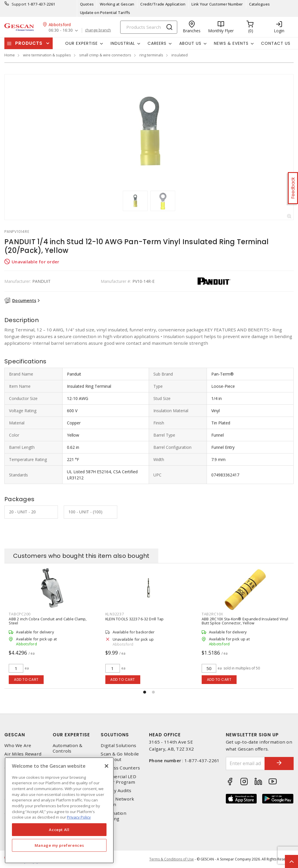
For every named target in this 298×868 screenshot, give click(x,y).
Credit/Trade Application (163, 4)
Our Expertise (71, 735)
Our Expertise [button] (81, 43)
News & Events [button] (231, 43)
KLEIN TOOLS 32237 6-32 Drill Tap (135, 619)
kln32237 (115, 614)
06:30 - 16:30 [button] (61, 30)
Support (19, 4)
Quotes (87, 4)
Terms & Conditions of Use (172, 859)
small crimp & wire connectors (105, 55)
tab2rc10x (212, 614)
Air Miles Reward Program (23, 757)
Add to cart (26, 679)
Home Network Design (117, 802)
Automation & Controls (68, 748)
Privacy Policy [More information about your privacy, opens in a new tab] (79, 817)
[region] (59, 810)
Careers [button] (157, 43)
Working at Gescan (117, 4)
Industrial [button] (123, 43)
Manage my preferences (59, 845)
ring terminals (151, 55)
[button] (145, 692)
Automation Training (113, 816)
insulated (180, 55)
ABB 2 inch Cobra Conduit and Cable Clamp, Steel (48, 621)
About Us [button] (190, 43)
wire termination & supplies (47, 55)
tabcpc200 (20, 614)
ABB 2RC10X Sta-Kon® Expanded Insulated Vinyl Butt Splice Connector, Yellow (245, 621)
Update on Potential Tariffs (105, 12)
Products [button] (29, 43)
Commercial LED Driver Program (118, 779)
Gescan (15, 735)
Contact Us (276, 43)
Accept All (59, 830)
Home (10, 55)
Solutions (115, 735)
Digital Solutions (118, 745)
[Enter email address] (245, 763)
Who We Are (18, 745)
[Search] (149, 27)
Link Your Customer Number (217, 4)
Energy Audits (116, 791)
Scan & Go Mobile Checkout (120, 757)
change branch (98, 30)
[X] (107, 766)
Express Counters (120, 768)
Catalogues (260, 4)
